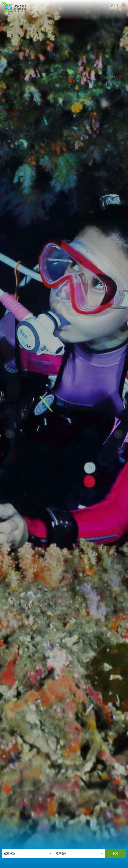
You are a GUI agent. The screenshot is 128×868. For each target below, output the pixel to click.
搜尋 (116, 853)
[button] (10, 434)
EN (113, 5)
